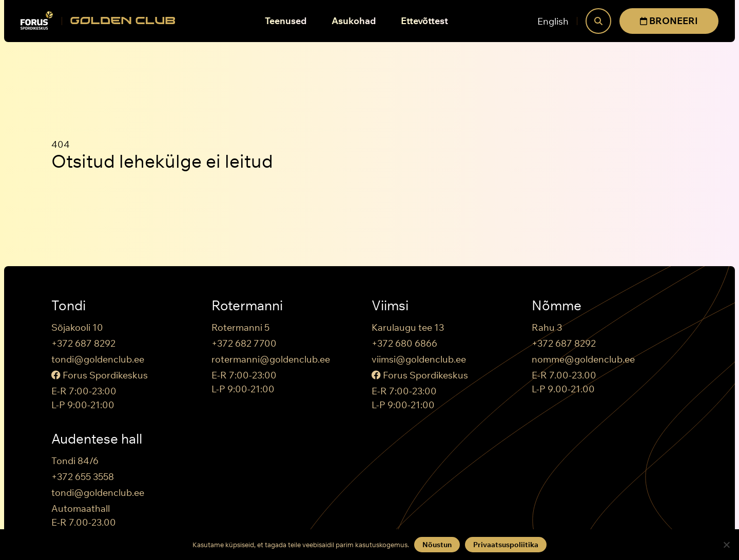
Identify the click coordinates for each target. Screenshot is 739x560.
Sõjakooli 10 (77, 327)
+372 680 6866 (404, 343)
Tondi (69, 306)
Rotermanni (247, 306)
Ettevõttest (424, 21)
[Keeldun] (726, 545)
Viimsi (390, 306)
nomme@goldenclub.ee (583, 359)
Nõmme (557, 306)
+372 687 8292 (83, 343)
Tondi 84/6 (75, 461)
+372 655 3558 (83, 477)
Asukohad (354, 21)
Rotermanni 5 (240, 327)
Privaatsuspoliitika (506, 545)
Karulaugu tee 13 (408, 327)
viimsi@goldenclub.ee (419, 359)
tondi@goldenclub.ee (98, 359)
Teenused (286, 21)
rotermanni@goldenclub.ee (271, 359)
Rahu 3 (547, 327)
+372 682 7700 (244, 343)
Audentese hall (97, 439)
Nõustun (437, 545)
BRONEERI (669, 21)
